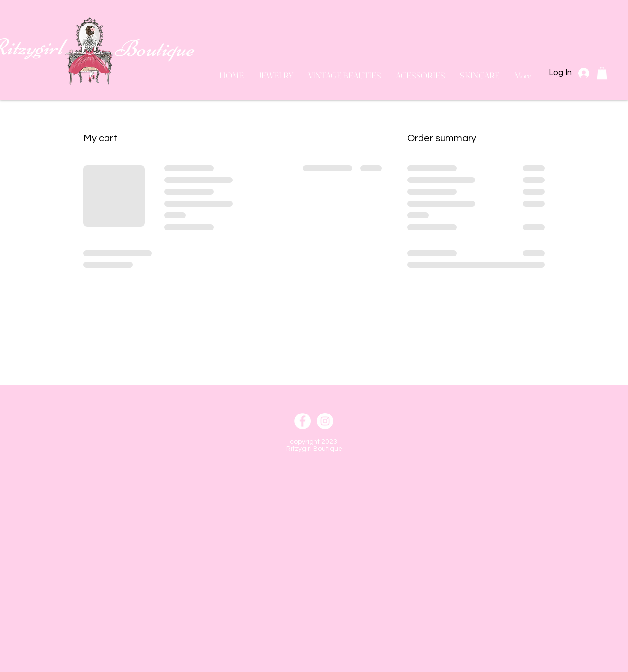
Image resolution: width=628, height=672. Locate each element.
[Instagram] (325, 421)
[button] (602, 73)
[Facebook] (302, 421)
